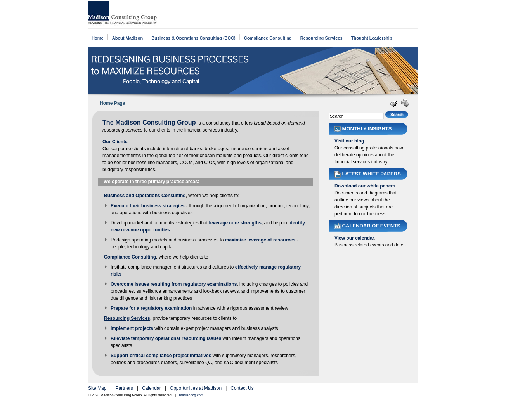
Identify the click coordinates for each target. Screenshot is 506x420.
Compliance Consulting (268, 38)
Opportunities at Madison (196, 388)
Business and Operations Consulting (145, 196)
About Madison (127, 38)
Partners (124, 388)
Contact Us (242, 388)
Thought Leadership (372, 38)
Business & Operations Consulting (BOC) (193, 38)
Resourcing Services (321, 38)
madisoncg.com (191, 395)
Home (98, 38)
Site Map (98, 388)
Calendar (152, 388)
